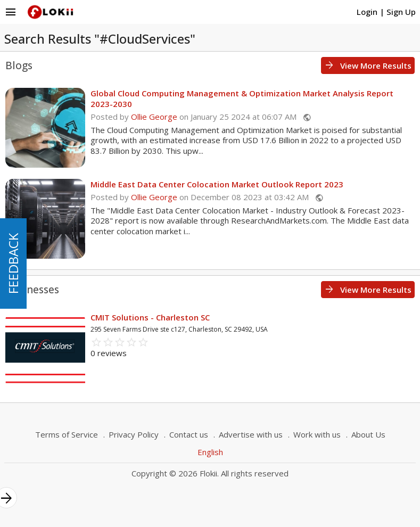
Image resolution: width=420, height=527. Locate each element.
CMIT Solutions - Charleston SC (150, 317)
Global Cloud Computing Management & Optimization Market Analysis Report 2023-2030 (242, 98)
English (210, 452)
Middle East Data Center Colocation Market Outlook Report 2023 (217, 184)
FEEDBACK (13, 263)
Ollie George (154, 117)
